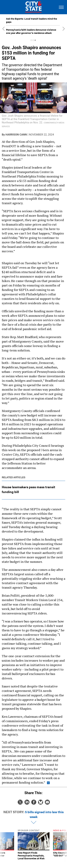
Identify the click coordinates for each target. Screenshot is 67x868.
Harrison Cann (16, 135)
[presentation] (3, 846)
